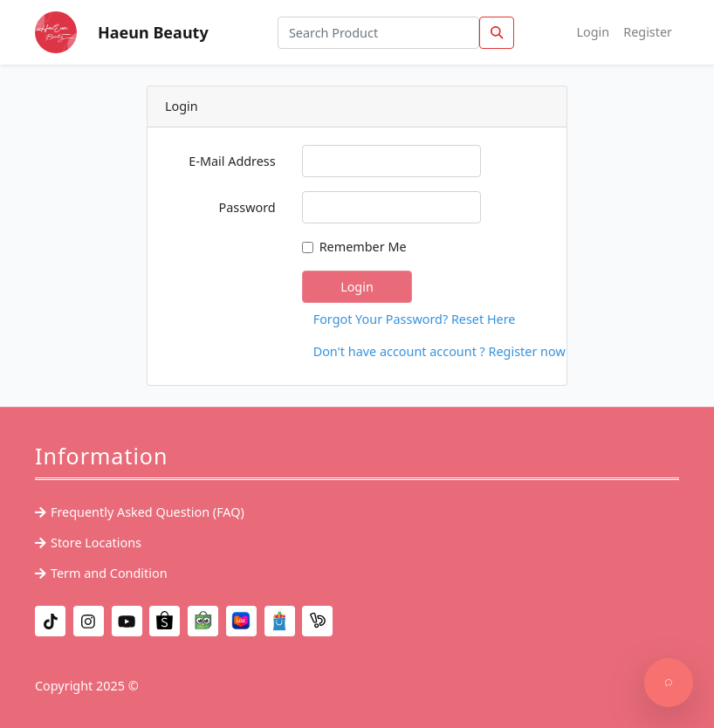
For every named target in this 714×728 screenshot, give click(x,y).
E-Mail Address (232, 161)
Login (594, 32)
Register (648, 32)
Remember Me (363, 247)
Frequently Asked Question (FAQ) (148, 512)
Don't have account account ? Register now (363, 351)
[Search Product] (378, 33)
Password (247, 207)
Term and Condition (109, 573)
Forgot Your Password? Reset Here (363, 319)
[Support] (669, 683)
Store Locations (96, 543)
